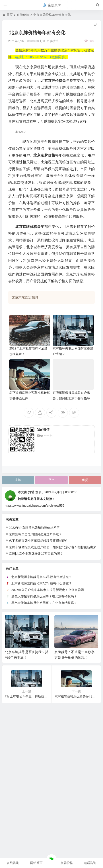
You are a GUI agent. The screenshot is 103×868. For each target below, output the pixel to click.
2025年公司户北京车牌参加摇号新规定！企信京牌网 (48, 590)
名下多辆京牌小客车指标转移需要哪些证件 (39, 541)
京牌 (18, 480)
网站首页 (36, 863)
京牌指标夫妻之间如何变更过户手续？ (35, 534)
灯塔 (31, 492)
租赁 (85, 480)
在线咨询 (13, 863)
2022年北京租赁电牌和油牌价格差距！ (36, 528)
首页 (10, 15)
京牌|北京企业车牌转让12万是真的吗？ (36, 554)
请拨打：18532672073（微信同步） (42, 57)
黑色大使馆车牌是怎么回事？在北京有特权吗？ (44, 596)
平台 (51, 480)
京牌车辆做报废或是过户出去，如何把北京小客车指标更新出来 (73, 398)
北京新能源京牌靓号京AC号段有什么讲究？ (42, 577)
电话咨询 (90, 863)
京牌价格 (23, 15)
